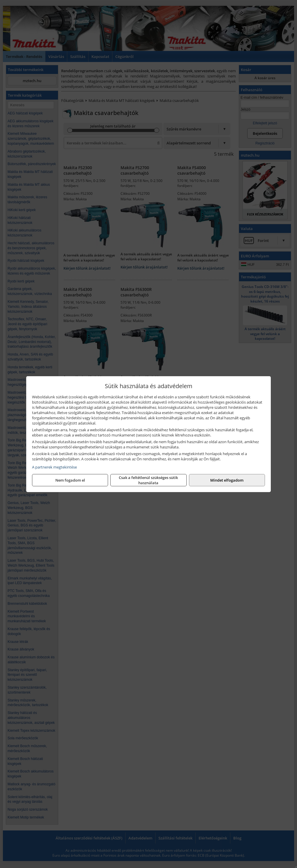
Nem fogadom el (70, 480)
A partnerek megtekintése (54, 467)
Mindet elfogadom (227, 480)
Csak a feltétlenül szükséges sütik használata (148, 480)
